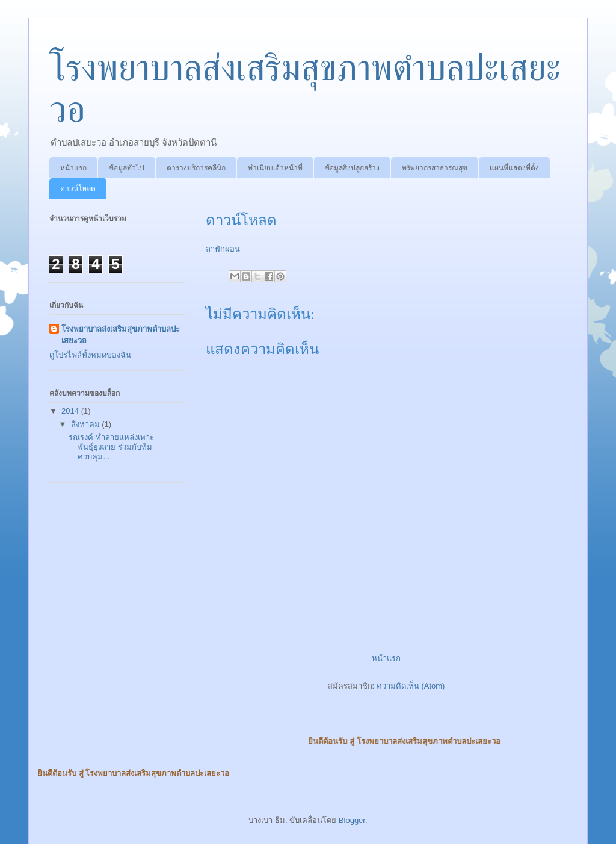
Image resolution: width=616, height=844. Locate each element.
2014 (71, 411)
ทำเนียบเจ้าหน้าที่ (275, 168)
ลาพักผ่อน (223, 249)
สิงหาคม (87, 424)
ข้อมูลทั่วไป (127, 168)
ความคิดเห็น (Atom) (411, 686)
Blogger (352, 820)
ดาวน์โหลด (78, 188)
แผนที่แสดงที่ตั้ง (514, 168)
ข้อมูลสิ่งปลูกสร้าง (352, 168)
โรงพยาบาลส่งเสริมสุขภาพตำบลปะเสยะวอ (121, 334)
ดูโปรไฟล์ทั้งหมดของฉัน (90, 355)
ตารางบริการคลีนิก (196, 168)
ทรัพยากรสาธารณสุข (435, 168)
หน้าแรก (73, 168)
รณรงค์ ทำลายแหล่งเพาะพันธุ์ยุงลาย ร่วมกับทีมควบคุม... (111, 447)
